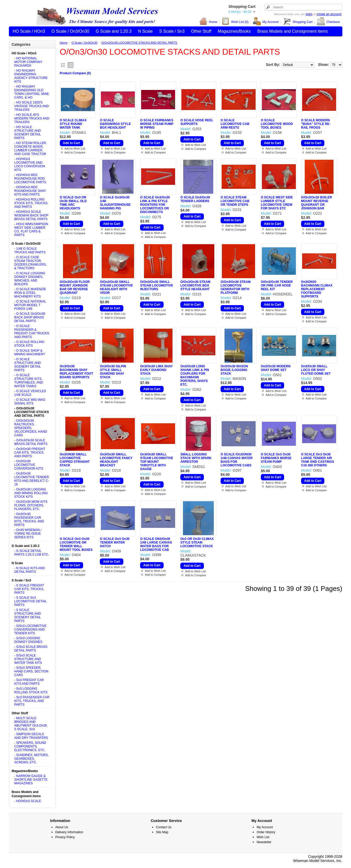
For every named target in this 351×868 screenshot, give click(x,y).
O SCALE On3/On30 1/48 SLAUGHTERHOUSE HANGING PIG (115, 203)
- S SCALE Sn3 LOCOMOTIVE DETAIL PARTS (31, 601)
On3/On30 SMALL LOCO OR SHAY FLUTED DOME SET (316, 370)
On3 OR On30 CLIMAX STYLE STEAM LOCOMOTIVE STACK (197, 542)
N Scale (145, 31)
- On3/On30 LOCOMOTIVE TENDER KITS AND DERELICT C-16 (32, 479)
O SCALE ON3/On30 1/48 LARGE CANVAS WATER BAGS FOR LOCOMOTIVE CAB (156, 544)
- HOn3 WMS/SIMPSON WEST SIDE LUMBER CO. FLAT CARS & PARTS (31, 230)
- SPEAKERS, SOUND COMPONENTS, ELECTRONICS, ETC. (30, 746)
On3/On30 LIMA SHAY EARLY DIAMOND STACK (156, 370)
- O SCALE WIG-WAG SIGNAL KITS (30, 402)
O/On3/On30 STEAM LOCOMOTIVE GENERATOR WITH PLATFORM (236, 287)
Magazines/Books (234, 31)
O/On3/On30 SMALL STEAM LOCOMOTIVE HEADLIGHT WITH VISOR (116, 287)
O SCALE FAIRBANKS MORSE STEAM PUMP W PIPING (157, 124)
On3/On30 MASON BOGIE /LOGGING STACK (234, 370)
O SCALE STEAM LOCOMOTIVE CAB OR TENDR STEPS (235, 201)
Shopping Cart (298, 22)
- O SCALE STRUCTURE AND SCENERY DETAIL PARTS (28, 365)
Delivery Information (69, 832)
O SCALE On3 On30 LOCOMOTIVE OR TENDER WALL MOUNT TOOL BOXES (76, 544)
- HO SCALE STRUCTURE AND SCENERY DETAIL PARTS (28, 133)
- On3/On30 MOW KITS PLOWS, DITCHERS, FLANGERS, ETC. (31, 505)
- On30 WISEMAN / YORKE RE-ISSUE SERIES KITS (28, 534)
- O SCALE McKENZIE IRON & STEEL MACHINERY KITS (30, 293)
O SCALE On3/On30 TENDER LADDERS (195, 199)
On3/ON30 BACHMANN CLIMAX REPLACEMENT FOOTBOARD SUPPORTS (317, 289)
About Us (62, 827)
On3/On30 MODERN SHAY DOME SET (276, 368)
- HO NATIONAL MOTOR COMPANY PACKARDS (28, 62)
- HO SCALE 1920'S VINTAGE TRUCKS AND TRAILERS (32, 106)
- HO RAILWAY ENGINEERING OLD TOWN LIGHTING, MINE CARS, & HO (32, 92)
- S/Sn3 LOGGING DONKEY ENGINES (28, 640)
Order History (266, 832)
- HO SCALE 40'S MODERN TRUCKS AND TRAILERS (32, 118)
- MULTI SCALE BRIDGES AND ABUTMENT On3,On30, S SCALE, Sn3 (31, 724)
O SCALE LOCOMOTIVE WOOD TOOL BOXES (277, 124)
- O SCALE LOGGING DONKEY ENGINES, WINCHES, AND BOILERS (30, 279)
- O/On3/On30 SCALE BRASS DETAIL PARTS (31, 442)
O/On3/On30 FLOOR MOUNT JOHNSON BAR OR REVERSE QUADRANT (75, 287)
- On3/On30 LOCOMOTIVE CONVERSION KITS (29, 465)
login (309, 14)
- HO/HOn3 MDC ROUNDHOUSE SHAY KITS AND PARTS (30, 191)
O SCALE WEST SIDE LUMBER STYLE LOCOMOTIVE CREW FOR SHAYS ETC (277, 203)
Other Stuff (201, 31)
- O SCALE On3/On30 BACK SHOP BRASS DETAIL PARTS (30, 317)
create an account (329, 14)
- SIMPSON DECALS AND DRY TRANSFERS (31, 736)
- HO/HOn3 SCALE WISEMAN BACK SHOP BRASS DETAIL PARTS (31, 215)
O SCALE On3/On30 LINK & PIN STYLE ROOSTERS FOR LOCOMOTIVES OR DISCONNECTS (155, 205)
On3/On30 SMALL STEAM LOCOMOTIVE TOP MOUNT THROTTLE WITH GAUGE (157, 462)
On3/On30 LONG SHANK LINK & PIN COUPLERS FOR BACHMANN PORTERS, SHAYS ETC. (195, 375)
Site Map (162, 832)
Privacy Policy (65, 837)
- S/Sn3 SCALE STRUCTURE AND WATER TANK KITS (28, 659)
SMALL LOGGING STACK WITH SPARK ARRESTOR (196, 458)
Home (208, 22)
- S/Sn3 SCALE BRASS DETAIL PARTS (31, 649)
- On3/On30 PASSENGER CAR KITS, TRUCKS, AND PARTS (29, 519)
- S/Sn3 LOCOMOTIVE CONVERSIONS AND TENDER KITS (30, 630)
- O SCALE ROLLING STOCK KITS (29, 344)
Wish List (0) (235, 22)
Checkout (328, 22)
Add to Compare (75, 152)
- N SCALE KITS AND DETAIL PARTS (30, 570)
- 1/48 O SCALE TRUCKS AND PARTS (30, 250)
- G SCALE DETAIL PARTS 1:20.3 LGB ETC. (32, 553)
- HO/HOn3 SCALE (28, 801)
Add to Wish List (75, 149)
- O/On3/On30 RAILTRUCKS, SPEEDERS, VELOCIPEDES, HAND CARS (31, 428)
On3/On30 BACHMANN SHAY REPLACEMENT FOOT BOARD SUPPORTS (77, 372)
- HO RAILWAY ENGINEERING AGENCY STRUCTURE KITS (31, 76)
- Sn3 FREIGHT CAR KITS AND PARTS (29, 682)
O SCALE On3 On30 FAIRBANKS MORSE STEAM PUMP (276, 458)
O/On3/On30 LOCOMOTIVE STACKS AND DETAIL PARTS (139, 43)
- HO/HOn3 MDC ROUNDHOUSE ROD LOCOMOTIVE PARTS (30, 179)
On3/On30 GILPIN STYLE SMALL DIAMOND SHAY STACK (113, 372)
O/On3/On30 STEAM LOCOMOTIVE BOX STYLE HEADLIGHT (195, 285)
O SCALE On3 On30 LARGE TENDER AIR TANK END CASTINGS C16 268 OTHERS (318, 460)
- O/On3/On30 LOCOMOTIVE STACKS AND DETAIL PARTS (32, 412)
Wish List (263, 837)
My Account (266, 22)
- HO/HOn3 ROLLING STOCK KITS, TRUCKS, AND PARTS (31, 203)
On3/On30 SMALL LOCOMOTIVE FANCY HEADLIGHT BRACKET (116, 460)
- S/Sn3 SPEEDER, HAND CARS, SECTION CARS (31, 671)
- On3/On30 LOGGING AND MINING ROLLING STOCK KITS (31, 493)
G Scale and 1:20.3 (114, 31)
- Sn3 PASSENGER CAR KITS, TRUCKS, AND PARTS (32, 701)
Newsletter (264, 842)
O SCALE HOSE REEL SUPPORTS (197, 122)
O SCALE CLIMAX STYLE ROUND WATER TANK (73, 124)
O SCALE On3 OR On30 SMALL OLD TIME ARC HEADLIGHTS (73, 203)
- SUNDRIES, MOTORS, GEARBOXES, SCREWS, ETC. (32, 759)
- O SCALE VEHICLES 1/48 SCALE (30, 393)
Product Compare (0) (75, 73)
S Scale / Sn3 (172, 31)
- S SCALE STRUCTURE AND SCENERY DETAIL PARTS (28, 615)
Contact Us (164, 827)
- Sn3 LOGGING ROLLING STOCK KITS (31, 690)
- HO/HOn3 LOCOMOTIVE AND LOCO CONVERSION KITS (30, 164)
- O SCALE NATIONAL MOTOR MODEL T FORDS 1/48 (30, 305)
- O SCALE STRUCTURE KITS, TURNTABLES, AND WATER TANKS (29, 381)
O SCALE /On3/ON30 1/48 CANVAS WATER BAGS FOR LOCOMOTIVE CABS (237, 460)
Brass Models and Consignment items (293, 31)
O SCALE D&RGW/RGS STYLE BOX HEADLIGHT (115, 124)
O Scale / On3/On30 (70, 31)
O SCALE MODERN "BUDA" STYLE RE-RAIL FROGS (316, 124)
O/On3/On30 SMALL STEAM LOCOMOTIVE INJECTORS (157, 285)
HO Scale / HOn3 (29, 31)
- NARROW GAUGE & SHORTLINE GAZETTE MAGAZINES (31, 780)
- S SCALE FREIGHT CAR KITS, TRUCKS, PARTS (29, 589)
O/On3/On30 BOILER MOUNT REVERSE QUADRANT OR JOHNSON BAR (317, 203)
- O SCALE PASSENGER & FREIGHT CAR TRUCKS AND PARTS (32, 332)
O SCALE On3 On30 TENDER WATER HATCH (115, 542)
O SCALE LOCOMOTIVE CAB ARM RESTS (235, 124)
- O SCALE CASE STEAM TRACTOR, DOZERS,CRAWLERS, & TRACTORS (31, 263)
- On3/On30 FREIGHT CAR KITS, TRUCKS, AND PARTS (30, 453)
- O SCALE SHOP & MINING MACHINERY (30, 352)
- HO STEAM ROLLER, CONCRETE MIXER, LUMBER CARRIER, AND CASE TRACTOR (31, 149)
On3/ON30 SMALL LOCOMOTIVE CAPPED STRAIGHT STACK (75, 460)
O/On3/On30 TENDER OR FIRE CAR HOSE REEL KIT (277, 285)
